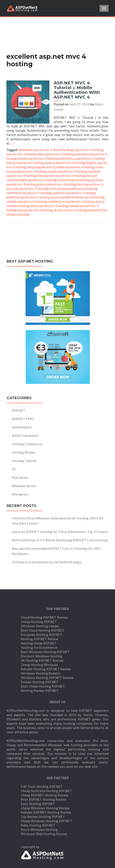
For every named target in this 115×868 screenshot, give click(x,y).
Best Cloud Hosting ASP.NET (42, 609)
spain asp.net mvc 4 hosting (49, 206)
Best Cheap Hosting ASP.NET (43, 665)
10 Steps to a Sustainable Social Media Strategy (47, 562)
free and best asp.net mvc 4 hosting (61, 175)
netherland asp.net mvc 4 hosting (29, 193)
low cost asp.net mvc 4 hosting (27, 188)
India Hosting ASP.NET (38, 804)
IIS (14, 469)
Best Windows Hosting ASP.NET (45, 630)
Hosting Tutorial (24, 461)
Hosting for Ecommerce (39, 626)
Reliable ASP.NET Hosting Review (46, 791)
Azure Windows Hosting (39, 808)
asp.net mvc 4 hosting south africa (51, 158)
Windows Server (24, 486)
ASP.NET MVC (23, 419)
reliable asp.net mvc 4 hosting (27, 201)
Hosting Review (23, 452)
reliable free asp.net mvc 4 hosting (71, 201)
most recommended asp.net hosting (73, 188)
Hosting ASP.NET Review (40, 617)
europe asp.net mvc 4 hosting (67, 171)
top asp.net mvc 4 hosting (35, 210)
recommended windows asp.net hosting (77, 197)
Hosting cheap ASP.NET (39, 622)
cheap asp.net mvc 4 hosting (75, 167)
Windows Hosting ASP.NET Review (47, 656)
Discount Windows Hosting (42, 635)
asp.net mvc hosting (30, 163)
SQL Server (20, 477)
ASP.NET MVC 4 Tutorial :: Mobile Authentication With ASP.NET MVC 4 (77, 90)
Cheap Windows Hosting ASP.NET (46, 799)
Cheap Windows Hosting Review (45, 786)
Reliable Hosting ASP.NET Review (46, 647)
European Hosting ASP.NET (41, 613)
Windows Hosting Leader (40, 604)
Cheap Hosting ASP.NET (39, 600)
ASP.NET (19, 410)
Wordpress (20, 494)
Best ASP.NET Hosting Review (44, 778)
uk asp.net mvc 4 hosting (70, 210)
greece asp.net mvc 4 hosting (57, 184)
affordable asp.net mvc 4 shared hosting (45, 150)
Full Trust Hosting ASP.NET (42, 765)
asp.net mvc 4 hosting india (25, 154)
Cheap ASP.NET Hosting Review (45, 774)
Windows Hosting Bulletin (41, 652)
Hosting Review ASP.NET (40, 669)
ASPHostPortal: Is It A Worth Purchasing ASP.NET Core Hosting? (60, 540)
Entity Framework (25, 435)
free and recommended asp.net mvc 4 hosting (52, 178)
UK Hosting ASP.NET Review (42, 639)
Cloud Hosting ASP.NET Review (44, 596)
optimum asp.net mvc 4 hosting (74, 193)
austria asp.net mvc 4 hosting (65, 163)
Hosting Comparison (27, 444)
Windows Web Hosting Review (44, 812)
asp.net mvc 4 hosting (89, 150)
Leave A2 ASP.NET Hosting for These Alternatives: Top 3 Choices (60, 532)
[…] (11, 143)
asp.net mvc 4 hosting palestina (66, 154)
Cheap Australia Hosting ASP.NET (46, 769)
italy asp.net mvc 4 (90, 184)
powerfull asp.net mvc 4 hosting (28, 197)
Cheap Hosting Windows (39, 643)
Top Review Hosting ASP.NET (43, 795)
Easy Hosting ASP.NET (38, 782)
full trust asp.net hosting (74, 180)
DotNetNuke (22, 427)
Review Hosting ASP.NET (40, 660)
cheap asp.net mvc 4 (41, 167)
